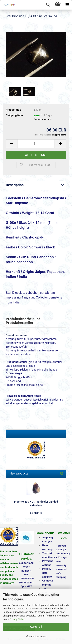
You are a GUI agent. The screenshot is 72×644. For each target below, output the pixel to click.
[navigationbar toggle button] (67, 5)
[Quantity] (36, 144)
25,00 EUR (36, 513)
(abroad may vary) (43, 119)
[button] (12, 144)
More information (36, 636)
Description (15, 185)
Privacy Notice (17, 619)
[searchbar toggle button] (48, 5)
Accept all (36, 627)
